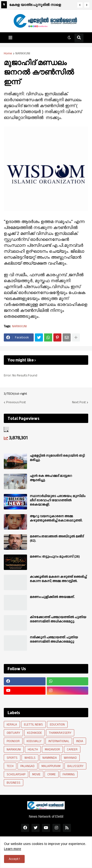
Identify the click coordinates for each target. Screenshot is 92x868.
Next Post (79, 402)
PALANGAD (28, 766)
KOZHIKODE (34, 733)
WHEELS (30, 758)
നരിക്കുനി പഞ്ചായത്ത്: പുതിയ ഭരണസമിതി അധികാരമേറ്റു (54, 640)
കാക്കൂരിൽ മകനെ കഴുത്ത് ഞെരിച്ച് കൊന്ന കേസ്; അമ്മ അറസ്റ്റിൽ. (58, 579)
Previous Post (16, 402)
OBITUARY (13, 733)
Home (8, 53)
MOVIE (36, 774)
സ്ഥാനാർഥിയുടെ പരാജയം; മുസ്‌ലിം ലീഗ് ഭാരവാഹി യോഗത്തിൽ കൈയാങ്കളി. (58, 500)
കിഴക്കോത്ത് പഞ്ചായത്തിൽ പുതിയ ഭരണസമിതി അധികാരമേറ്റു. (58, 619)
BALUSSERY (75, 766)
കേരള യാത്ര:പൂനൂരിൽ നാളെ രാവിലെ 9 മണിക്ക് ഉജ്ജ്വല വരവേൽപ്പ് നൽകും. (41, 5)
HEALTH (33, 749)
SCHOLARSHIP (16, 774)
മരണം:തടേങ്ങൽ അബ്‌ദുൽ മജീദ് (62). (57, 539)
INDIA (80, 741)
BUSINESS (14, 783)
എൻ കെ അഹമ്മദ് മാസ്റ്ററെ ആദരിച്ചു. (51, 478)
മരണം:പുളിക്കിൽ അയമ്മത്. (52, 597)
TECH (10, 766)
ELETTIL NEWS (33, 725)
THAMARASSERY (60, 733)
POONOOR (13, 741)
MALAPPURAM (51, 766)
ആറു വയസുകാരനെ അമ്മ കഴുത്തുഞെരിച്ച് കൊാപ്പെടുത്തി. (56, 518)
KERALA (12, 725)
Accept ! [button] (14, 859)
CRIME (52, 774)
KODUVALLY (34, 741)
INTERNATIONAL (59, 741)
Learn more (13, 849)
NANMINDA (50, 758)
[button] (80, 5)
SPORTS (12, 758)
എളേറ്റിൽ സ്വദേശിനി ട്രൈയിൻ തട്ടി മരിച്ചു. (57, 458)
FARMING (69, 774)
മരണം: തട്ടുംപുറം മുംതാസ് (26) (55, 557)
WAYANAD (70, 758)
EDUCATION (57, 725)
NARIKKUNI (23, 53)
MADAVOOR (52, 749)
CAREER (72, 749)
